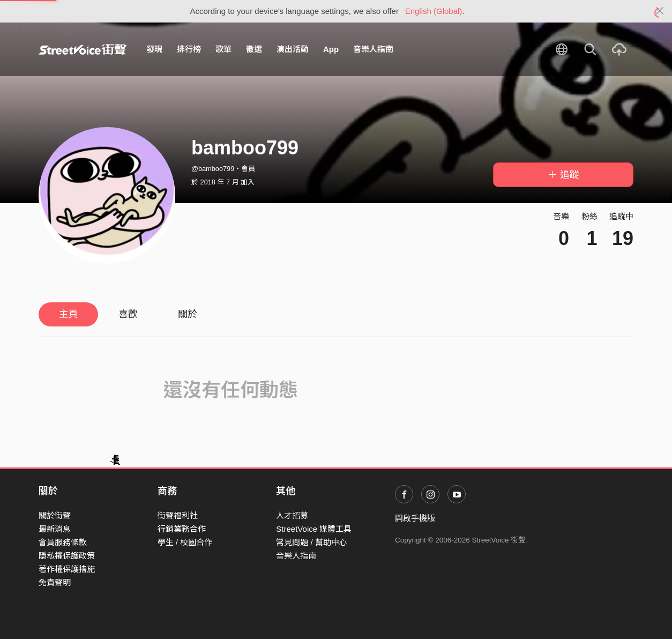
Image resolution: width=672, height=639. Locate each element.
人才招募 (292, 515)
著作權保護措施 (67, 569)
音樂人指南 (373, 49)
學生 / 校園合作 (185, 542)
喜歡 (128, 314)
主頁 (69, 314)
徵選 (254, 49)
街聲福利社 (178, 515)
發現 (154, 49)
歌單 (223, 49)
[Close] (660, 11)
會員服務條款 (63, 542)
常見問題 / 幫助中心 (312, 542)
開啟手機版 (415, 518)
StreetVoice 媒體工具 (314, 529)
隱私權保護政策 (67, 556)
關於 (188, 314)
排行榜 (189, 49)
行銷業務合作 (182, 529)
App (331, 49)
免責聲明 (55, 582)
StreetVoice (83, 49)
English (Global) (434, 11)
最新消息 (55, 529)
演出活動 (293, 49)
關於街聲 (55, 515)
